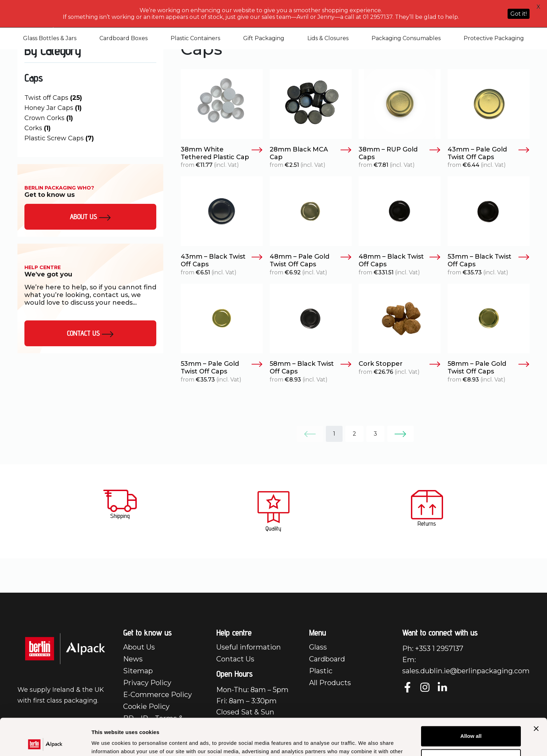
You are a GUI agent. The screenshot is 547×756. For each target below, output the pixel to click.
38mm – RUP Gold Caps (400, 153)
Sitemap (138, 671)
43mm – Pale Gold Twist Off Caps (489, 153)
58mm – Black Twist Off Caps (311, 368)
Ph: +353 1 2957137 (433, 648)
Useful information (249, 647)
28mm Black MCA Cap (311, 153)
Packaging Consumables (406, 38)
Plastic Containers (195, 38)
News (133, 659)
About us (90, 217)
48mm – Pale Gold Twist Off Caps (311, 261)
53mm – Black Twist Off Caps (489, 261)
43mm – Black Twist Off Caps (222, 261)
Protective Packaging (494, 38)
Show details (108, 742)
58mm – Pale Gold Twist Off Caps (489, 368)
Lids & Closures (328, 38)
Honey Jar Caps (53, 108)
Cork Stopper (400, 364)
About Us (139, 647)
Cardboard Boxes (123, 38)
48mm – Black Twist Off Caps (400, 261)
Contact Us (90, 333)
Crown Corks (49, 118)
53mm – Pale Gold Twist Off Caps (222, 368)
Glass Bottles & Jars (50, 38)
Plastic (321, 671)
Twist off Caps (53, 98)
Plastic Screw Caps (59, 138)
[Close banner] (536, 692)
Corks (38, 128)
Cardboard (327, 659)
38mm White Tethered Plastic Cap (222, 153)
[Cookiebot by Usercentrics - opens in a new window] (45, 742)
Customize (471, 722)
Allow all (471, 699)
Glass (318, 647)
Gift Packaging (264, 38)
